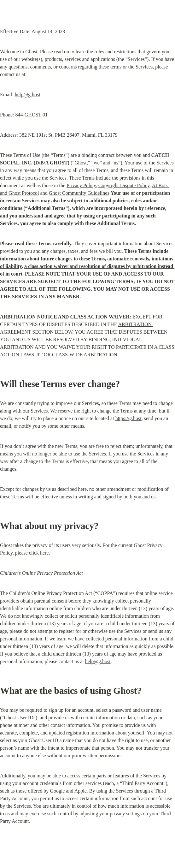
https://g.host (128, 418)
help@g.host (28, 95)
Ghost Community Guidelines (79, 193)
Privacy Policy (81, 185)
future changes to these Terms (73, 259)
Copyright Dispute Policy (124, 185)
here (44, 553)
